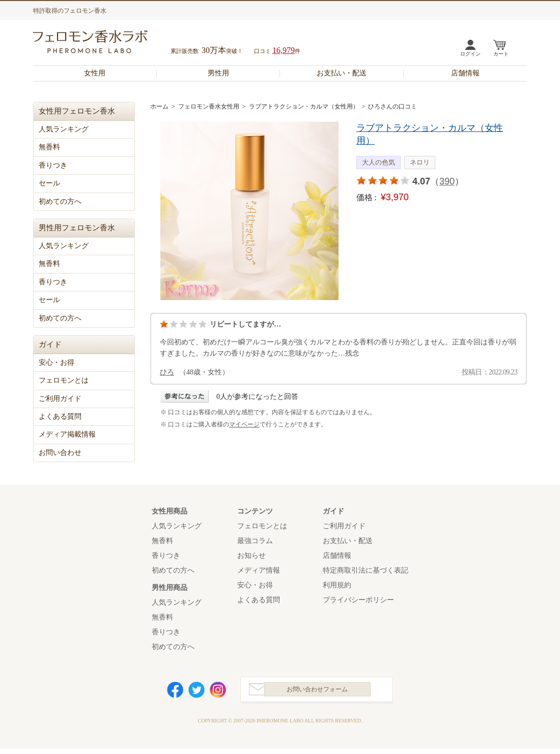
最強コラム (255, 541)
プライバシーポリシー (358, 600)
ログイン (470, 54)
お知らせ (251, 556)
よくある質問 (60, 416)
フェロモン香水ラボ (102, 43)
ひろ (167, 372)
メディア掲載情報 (67, 434)
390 (447, 181)
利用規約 (337, 585)
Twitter (197, 692)
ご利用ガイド (60, 399)
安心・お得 (57, 362)
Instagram (218, 692)
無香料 (49, 147)
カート (501, 54)
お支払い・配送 (342, 73)
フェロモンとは (64, 380)
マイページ (244, 424)
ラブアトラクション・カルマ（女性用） (304, 106)
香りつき (53, 165)
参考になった (185, 396)
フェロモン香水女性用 (209, 106)
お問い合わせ (60, 453)
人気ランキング (64, 129)
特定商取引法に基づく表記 (366, 570)
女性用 (95, 73)
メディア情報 (259, 570)
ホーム (159, 106)
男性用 (218, 73)
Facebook (175, 692)
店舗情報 (465, 73)
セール (49, 183)
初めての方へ (60, 201)
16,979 (284, 50)
